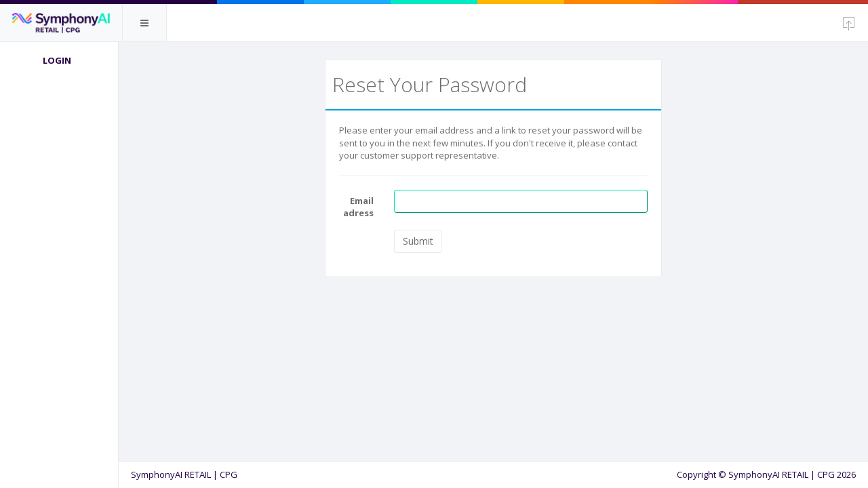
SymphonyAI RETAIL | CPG (188, 474)
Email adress (361, 207)
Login (61, 60)
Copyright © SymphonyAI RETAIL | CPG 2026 (766, 474)
